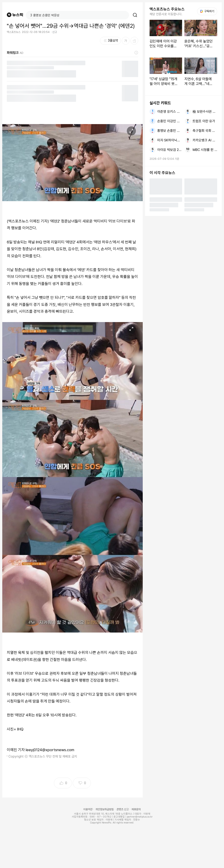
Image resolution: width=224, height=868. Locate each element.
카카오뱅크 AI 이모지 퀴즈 (205, 140)
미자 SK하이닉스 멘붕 (170, 140)
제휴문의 (136, 809)
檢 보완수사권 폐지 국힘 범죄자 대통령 (205, 112)
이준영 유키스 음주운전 (170, 112)
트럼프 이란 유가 (204, 121)
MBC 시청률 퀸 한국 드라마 (205, 150)
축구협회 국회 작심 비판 (205, 131)
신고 (55, 32)
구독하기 (207, 11)
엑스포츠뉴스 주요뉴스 (167, 9)
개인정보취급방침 (104, 809)
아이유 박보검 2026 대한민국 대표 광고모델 (170, 150)
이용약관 (88, 809)
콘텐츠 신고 (123, 809)
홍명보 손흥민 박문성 (170, 131)
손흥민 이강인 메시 (170, 121)
